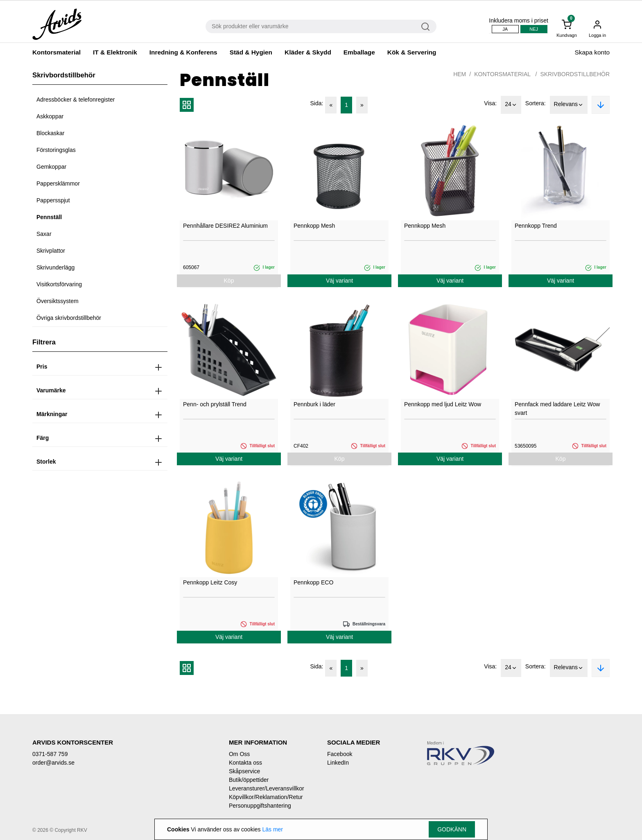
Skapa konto (592, 52)
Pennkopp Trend (536, 226)
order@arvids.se (53, 763)
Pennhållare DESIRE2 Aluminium (225, 226)
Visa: (490, 103)
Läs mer (272, 829)
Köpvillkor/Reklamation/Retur (266, 797)
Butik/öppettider (249, 780)
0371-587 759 (50, 754)
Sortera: (536, 103)
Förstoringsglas (56, 150)
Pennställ (49, 217)
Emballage (359, 52)
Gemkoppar (51, 167)
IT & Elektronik (115, 52)
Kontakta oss (245, 763)
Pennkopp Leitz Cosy (210, 582)
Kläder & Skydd (308, 52)
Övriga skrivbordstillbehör (69, 318)
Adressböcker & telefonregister (76, 100)
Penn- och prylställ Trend (215, 404)
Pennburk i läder (314, 404)
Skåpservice (244, 771)
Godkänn (452, 829)
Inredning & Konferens (183, 52)
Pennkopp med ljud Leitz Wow (443, 404)
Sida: (317, 103)
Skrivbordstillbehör (575, 74)
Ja (505, 29)
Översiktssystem (58, 301)
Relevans (569, 105)
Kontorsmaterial (57, 52)
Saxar (44, 234)
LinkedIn (338, 763)
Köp (229, 281)
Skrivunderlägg (55, 267)
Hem (460, 74)
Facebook (340, 754)
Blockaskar (50, 133)
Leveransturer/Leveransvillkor (267, 788)
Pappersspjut (53, 200)
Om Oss (239, 754)
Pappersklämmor (58, 183)
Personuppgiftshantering (260, 806)
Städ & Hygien (251, 52)
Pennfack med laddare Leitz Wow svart (557, 409)
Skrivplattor (51, 251)
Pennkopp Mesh (314, 226)
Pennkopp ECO (313, 582)
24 (511, 105)
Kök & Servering (412, 52)
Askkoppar (50, 116)
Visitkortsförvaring (59, 284)
